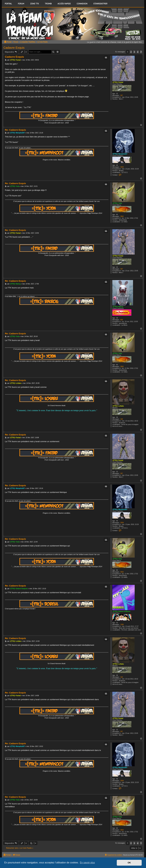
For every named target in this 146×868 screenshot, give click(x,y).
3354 (122, 167)
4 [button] (138, 52)
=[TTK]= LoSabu (118, 406)
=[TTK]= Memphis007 (120, 154)
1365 (122, 625)
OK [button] (129, 863)
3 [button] (134, 52)
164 (122, 419)
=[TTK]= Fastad (118, 82)
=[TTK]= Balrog (118, 307)
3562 (122, 216)
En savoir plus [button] (87, 863)
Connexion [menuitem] (82, 4)
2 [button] (131, 52)
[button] (141, 52)
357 (122, 95)
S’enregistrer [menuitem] (100, 4)
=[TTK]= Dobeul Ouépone (121, 611)
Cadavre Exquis (14, 48)
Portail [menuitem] (8, 4)
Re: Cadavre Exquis (15, 130)
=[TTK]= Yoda (117, 203)
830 (122, 320)
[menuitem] (21, 4)
